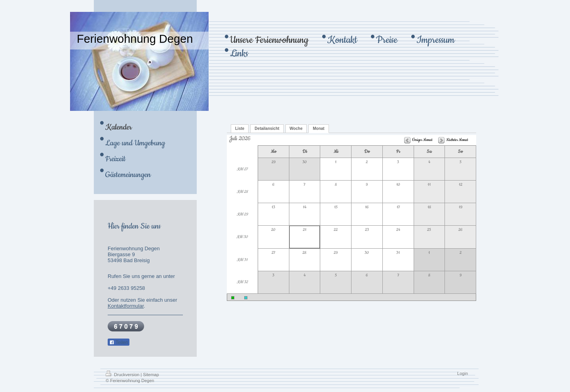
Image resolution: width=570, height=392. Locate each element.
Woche (296, 128)
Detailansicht (267, 128)
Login (463, 373)
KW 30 (242, 237)
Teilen (119, 343)
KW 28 (242, 192)
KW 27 (242, 169)
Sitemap (151, 375)
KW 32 (242, 282)
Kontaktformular (126, 306)
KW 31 (242, 260)
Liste (240, 128)
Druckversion (123, 375)
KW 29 (242, 214)
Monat (318, 128)
